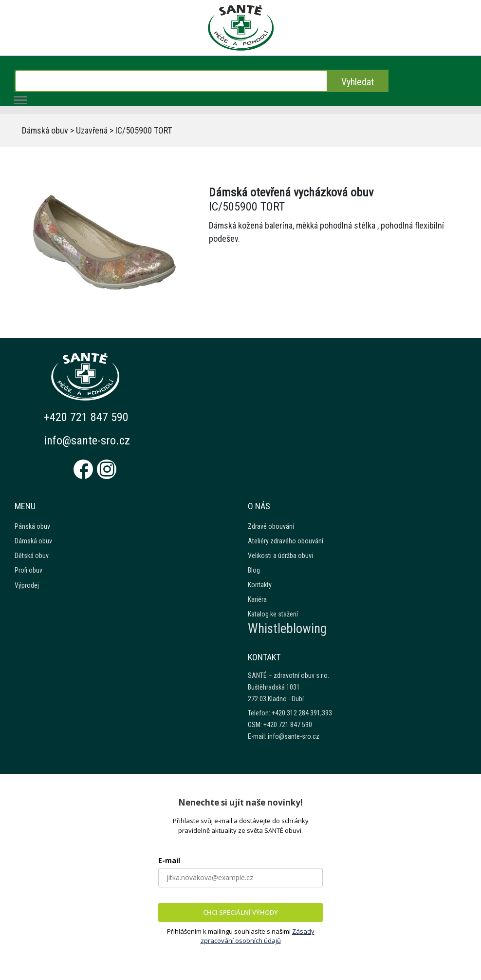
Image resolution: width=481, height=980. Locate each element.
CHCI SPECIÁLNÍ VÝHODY (240, 912)
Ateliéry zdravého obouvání (286, 541)
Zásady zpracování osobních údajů (258, 936)
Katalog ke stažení (273, 614)
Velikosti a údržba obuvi (280, 556)
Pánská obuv (32, 526)
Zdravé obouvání (271, 526)
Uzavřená (92, 130)
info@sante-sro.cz (87, 441)
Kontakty (260, 585)
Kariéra (257, 599)
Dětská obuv (32, 556)
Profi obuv (28, 570)
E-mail (169, 860)
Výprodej (27, 585)
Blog (254, 570)
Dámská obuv (45, 130)
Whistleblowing (287, 629)
